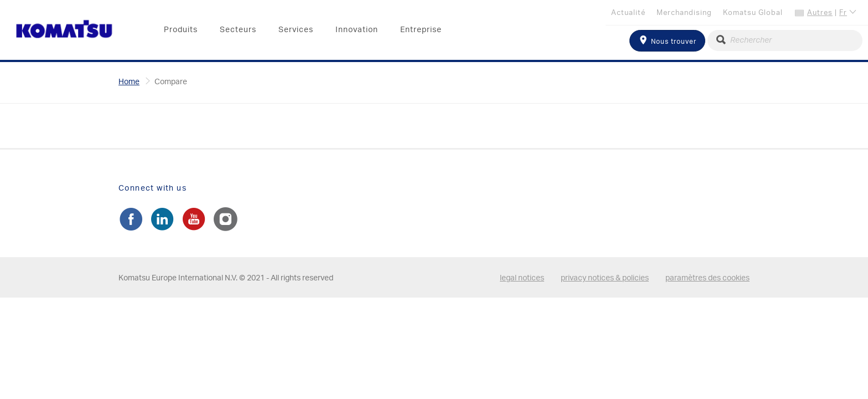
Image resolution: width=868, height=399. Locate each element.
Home (129, 82)
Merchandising (684, 13)
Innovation (357, 30)
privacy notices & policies (605, 278)
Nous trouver (667, 40)
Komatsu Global (753, 13)
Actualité (628, 13)
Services (296, 30)
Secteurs (238, 30)
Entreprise (421, 30)
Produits (181, 30)
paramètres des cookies (707, 278)
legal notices (522, 278)
